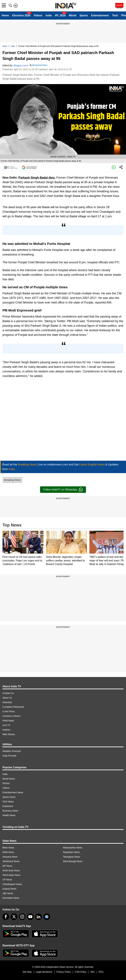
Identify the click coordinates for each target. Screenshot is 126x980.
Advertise (7, 702)
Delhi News (8, 852)
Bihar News (8, 848)
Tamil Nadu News (11, 875)
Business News (10, 811)
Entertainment (100, 15)
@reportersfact (40, 65)
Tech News (8, 802)
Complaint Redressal (13, 707)
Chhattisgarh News (12, 884)
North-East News (11, 870)
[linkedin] (39, 917)
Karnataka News (11, 898)
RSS (101, 972)
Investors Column (11, 716)
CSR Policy (81, 972)
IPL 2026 (60, 15)
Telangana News (72, 857)
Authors (6, 730)
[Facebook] (6, 917)
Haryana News (10, 857)
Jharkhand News (11, 861)
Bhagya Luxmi (21, 65)
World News (9, 779)
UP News (7, 880)
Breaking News (12, 480)
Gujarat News (9, 889)
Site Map (27, 972)
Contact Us (8, 693)
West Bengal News (73, 861)
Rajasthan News (71, 852)
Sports (84, 15)
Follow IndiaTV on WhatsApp (63, 490)
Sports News (9, 797)
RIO (93, 972)
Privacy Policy (64, 972)
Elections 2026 (21, 15)
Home (5, 15)
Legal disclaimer (44, 972)
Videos (38, 15)
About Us (7, 698)
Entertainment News (13, 792)
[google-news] (47, 917)
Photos (6, 783)
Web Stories (9, 734)
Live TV (6, 725)
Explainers (8, 806)
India (49, 15)
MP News (7, 866)
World (73, 15)
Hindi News (8, 721)
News (5, 46)
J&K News (8, 893)
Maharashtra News (73, 848)
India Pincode (9, 756)
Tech (115, 15)
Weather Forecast (12, 751)
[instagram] (22, 917)
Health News (9, 815)
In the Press (9, 711)
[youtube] (30, 917)
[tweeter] (14, 917)
